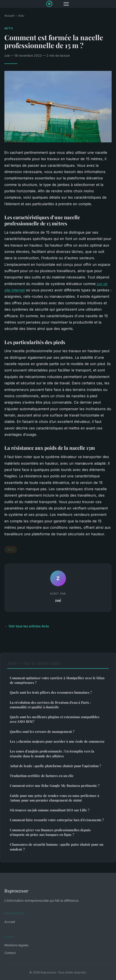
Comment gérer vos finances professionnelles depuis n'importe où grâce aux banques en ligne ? (50, 832)
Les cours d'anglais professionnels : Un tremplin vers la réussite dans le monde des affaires (52, 753)
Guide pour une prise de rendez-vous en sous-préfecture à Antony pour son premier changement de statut (55, 798)
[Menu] (66, 4)
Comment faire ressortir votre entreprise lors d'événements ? (57, 820)
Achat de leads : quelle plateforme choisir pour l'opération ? (55, 766)
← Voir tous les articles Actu (27, 626)
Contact (10, 953)
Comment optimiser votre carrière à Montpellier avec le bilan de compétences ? (57, 680)
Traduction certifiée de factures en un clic (42, 776)
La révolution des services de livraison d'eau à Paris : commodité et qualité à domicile (50, 705)
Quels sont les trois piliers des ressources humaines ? (51, 692)
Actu (21, 16)
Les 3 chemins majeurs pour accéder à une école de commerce (57, 741)
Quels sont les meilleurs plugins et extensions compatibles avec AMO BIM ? (55, 719)
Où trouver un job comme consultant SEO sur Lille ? (50, 810)
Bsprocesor (16, 891)
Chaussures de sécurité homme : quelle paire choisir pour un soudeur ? (57, 847)
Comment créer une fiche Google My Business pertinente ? (55, 786)
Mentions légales (16, 945)
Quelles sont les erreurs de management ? (42, 731)
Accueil (9, 16)
